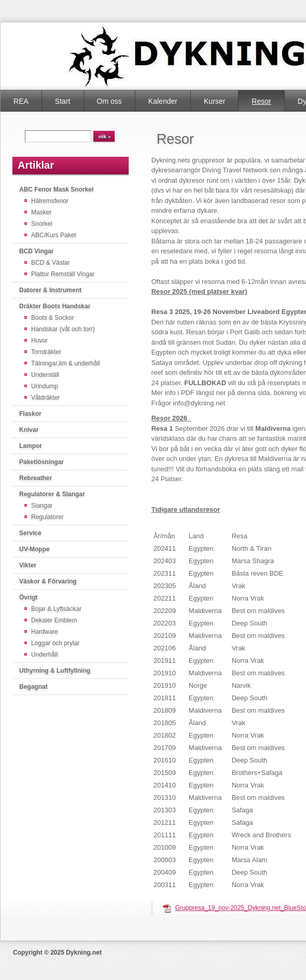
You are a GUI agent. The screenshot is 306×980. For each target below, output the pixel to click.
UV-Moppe (34, 549)
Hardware (45, 632)
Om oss (109, 101)
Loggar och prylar (55, 643)
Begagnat (33, 687)
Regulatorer (47, 517)
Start (63, 101)
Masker (41, 212)
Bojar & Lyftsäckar (56, 609)
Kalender (163, 101)
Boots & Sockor (53, 318)
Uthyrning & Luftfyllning (55, 671)
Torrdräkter (46, 352)
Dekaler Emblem (54, 620)
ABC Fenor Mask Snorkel (56, 189)
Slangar (42, 506)
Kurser (214, 101)
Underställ (45, 375)
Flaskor (30, 414)
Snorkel (42, 224)
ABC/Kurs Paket (54, 235)
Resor (261, 101)
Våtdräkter (45, 398)
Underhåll (44, 655)
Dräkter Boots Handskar (55, 306)
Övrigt (28, 597)
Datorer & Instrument (50, 290)
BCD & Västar (51, 263)
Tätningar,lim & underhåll (66, 363)
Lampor (31, 446)
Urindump (45, 386)
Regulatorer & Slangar (52, 494)
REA (21, 101)
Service (30, 533)
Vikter (28, 565)
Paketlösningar (41, 462)
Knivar (29, 430)
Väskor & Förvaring (48, 581)
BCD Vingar (36, 251)
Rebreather (36, 478)
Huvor (39, 341)
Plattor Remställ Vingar (63, 274)
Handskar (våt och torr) (63, 329)
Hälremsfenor (50, 201)
